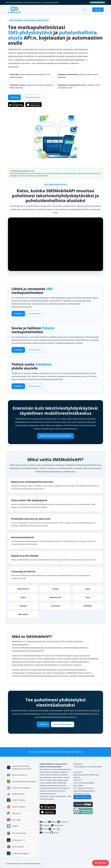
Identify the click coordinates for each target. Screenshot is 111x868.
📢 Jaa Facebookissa (82, 797)
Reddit (44, 829)
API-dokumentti (35, 314)
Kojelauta (98, 10)
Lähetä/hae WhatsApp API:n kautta (24, 782)
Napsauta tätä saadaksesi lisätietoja (68, 752)
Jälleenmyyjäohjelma (81, 775)
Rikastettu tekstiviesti (19, 775)
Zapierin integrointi (18, 807)
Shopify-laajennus (18, 794)
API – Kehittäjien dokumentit (83, 788)
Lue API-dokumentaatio (63, 727)
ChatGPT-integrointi (19, 800)
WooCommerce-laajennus (21, 788)
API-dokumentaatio (32, 98)
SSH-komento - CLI (19, 840)
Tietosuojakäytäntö (80, 767)
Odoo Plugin (16, 820)
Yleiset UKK (77, 780)
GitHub (54, 833)
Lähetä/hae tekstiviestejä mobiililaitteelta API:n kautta (22, 767)
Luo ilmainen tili (98, 2)
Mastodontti (57, 825)
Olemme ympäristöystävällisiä (84, 783)
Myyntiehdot (78, 764)
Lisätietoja (18, 314)
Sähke (52, 829)
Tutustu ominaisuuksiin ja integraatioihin (55, 438)
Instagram (45, 825)
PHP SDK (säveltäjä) (19, 833)
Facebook (62, 822)
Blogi (75, 786)
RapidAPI (15, 826)
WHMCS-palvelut (18, 847)
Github (81, 786)
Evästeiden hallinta (95, 767)
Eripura (52, 822)
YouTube (45, 833)
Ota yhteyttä (78, 772)
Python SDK (16, 813)
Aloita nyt (14, 98)
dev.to (44, 822)
